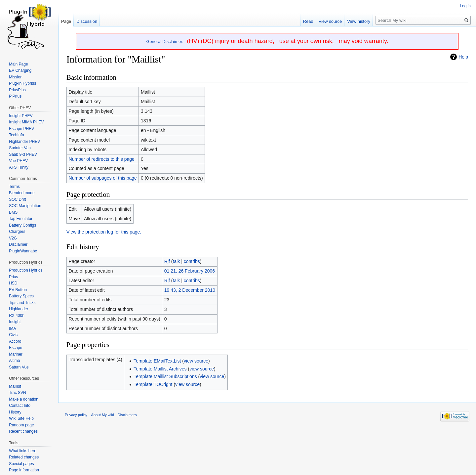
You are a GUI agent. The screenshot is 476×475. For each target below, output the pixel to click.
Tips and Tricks (22, 303)
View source (330, 21)
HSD (13, 283)
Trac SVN (18, 393)
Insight (15, 322)
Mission (16, 77)
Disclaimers (127, 415)
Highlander (19, 309)
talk (177, 261)
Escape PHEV (21, 129)
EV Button (18, 290)
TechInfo (16, 135)
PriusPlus (17, 90)
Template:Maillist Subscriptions (165, 376)
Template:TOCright (153, 384)
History (15, 412)
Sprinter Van (20, 148)
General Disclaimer (164, 42)
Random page (21, 425)
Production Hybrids (26, 270)
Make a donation (24, 399)
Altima (14, 361)
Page (66, 21)
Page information (24, 470)
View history (359, 21)
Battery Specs (21, 296)
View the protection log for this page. (104, 232)
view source (196, 361)
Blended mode (22, 193)
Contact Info (20, 406)
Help (463, 57)
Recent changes (23, 431)
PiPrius (15, 96)
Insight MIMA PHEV (26, 122)
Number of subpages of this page (103, 178)
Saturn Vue (19, 367)
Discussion (87, 21)
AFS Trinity (19, 167)
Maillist (15, 386)
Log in (465, 6)
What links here (23, 451)
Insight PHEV (21, 116)
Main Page (18, 64)
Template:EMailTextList (157, 361)
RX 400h (17, 316)
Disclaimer (18, 244)
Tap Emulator (21, 219)
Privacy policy (76, 415)
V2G (13, 238)
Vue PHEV (18, 161)
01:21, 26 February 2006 (190, 271)
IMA (12, 328)
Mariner (16, 354)
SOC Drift (17, 199)
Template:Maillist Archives (160, 369)
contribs (192, 261)
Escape (16, 348)
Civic (13, 335)
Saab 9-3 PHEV (23, 154)
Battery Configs (22, 225)
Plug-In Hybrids (22, 83)
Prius (13, 277)
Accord (15, 341)
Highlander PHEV (24, 142)
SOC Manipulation (25, 206)
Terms (14, 187)
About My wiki (103, 415)
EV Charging (20, 70)
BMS (13, 212)
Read (308, 21)
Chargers (17, 232)
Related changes (24, 457)
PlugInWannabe (23, 251)
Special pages (21, 464)
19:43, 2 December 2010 (190, 290)
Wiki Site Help (21, 418)
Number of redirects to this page (102, 159)
